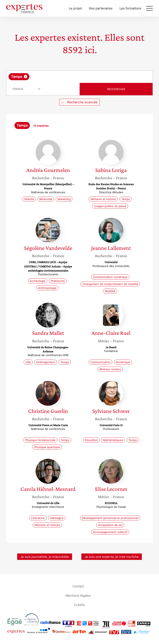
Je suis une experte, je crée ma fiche (112, 557)
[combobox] (79, 77)
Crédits (79, 605)
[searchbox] (63, 77)
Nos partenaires (101, 8)
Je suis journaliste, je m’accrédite (45, 557)
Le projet (75, 8)
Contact (78, 586)
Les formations (130, 8)
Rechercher (116, 89)
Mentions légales (78, 596)
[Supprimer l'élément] (26, 77)
